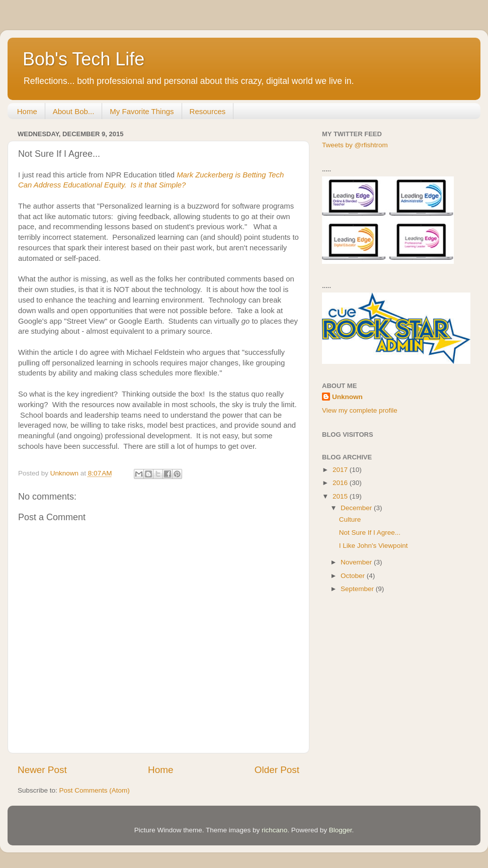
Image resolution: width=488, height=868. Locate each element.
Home (27, 111)
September (358, 589)
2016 (341, 483)
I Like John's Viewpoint (374, 546)
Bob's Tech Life (84, 59)
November (357, 562)
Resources (208, 111)
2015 (341, 496)
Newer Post (42, 770)
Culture (350, 519)
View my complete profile (360, 410)
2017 (341, 470)
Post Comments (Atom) (95, 790)
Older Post (277, 770)
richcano (274, 830)
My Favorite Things (142, 111)
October (354, 576)
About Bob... (74, 111)
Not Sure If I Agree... (370, 533)
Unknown (347, 397)
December (357, 508)
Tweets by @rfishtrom (355, 145)
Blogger (341, 830)
